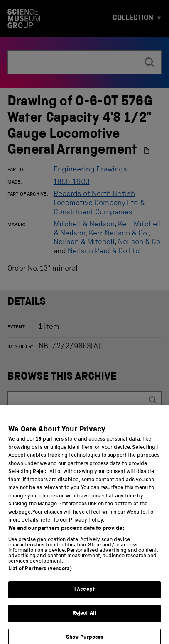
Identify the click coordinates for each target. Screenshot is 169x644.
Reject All (84, 620)
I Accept (84, 596)
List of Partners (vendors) (40, 575)
